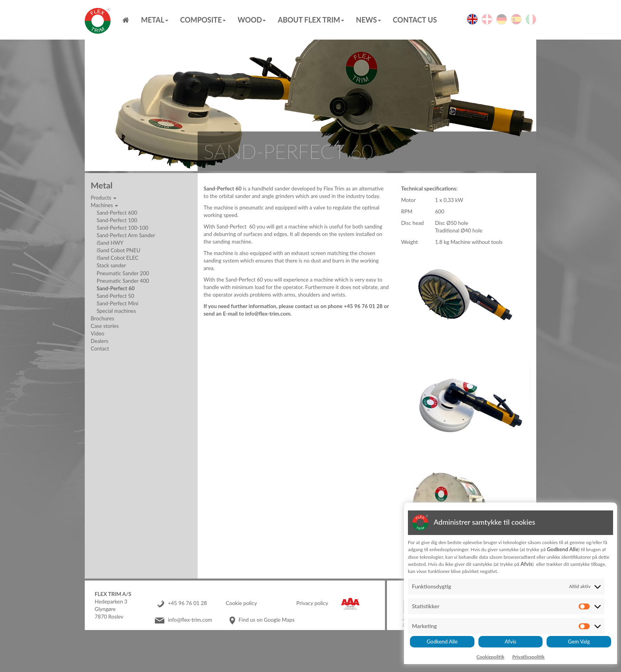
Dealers (99, 341)
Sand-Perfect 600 (117, 213)
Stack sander (111, 265)
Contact (100, 348)
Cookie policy (241, 603)
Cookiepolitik (491, 657)
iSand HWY (110, 243)
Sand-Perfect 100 (117, 220)
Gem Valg (579, 642)
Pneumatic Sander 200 (123, 273)
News (369, 20)
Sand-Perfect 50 (115, 296)
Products (104, 198)
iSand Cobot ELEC (118, 258)
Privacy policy (312, 603)
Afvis (510, 642)
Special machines (116, 311)
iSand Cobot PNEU (118, 250)
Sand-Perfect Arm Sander (126, 235)
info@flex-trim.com (190, 620)
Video (97, 333)
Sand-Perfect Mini (117, 303)
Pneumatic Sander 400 (123, 281)
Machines (104, 205)
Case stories (105, 326)
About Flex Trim (311, 20)
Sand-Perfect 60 (116, 288)
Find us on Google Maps (266, 620)
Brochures (102, 318)
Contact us (415, 20)
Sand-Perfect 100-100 (123, 228)
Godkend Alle (442, 642)
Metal (155, 20)
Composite (203, 20)
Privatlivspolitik (528, 657)
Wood (252, 20)
